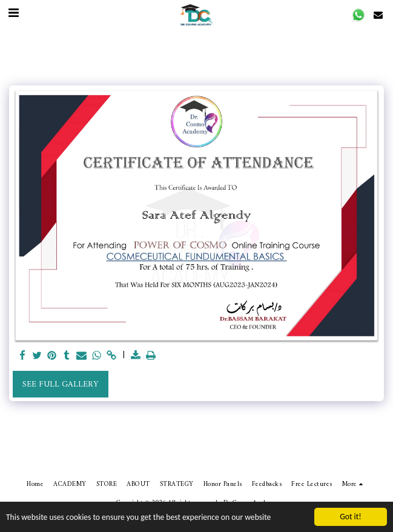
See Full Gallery (60, 384)
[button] (359, 15)
